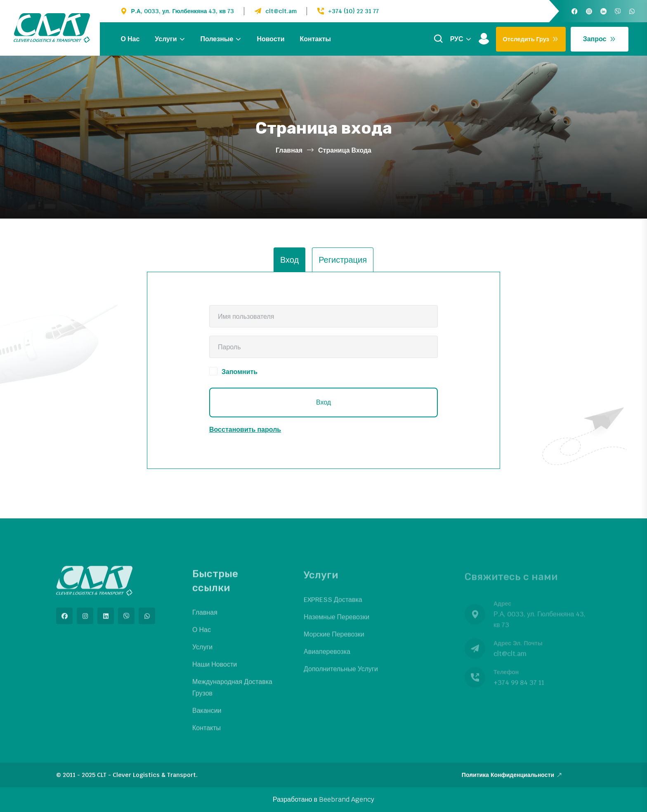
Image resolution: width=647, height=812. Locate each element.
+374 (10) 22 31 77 (353, 11)
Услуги (166, 39)
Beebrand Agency (347, 799)
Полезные (217, 39)
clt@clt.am (281, 11)
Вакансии (207, 716)
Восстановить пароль (245, 430)
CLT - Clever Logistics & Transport (146, 775)
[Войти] (484, 39)
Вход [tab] (289, 260)
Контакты (315, 39)
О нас (130, 39)
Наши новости (215, 670)
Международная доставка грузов (232, 693)
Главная (289, 150)
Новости (270, 39)
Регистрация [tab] (343, 260)
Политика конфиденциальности (512, 775)
